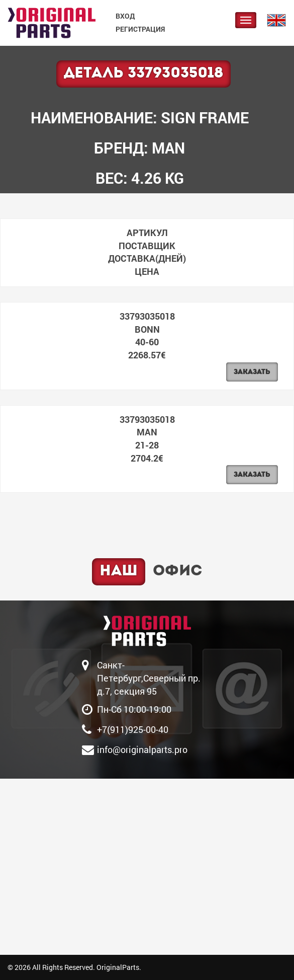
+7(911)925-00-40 (133, 729)
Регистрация (140, 29)
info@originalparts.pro (142, 749)
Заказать (252, 372)
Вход (125, 16)
